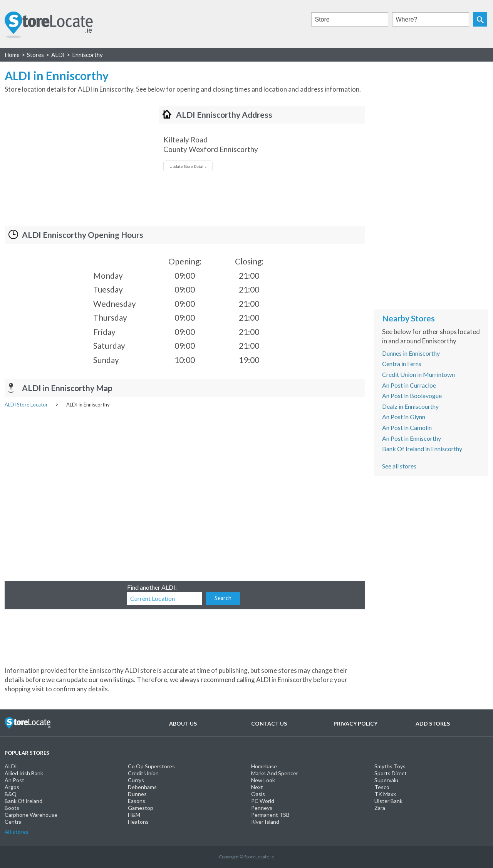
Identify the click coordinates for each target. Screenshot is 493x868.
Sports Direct (391, 773)
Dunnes (137, 794)
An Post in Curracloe (409, 385)
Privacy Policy (355, 723)
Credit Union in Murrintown (418, 374)
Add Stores (433, 723)
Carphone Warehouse (31, 815)
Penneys (262, 808)
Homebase (264, 766)
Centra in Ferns (402, 364)
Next (257, 787)
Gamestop (141, 808)
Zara (380, 808)
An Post (14, 780)
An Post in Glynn (404, 417)
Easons (137, 801)
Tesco (382, 787)
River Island (265, 822)
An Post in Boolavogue (412, 396)
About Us (183, 723)
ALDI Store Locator (26, 405)
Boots (12, 808)
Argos (12, 787)
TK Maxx (385, 794)
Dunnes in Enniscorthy (411, 353)
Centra (13, 822)
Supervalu (386, 780)
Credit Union (143, 773)
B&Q (11, 794)
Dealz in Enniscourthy (410, 406)
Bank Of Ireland (23, 801)
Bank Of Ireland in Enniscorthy (422, 449)
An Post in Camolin (407, 427)
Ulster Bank (388, 801)
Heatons (138, 822)
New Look (263, 780)
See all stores (399, 466)
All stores (17, 832)
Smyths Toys (390, 766)
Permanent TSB (270, 815)
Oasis (258, 794)
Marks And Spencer (275, 773)
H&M (134, 815)
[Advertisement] (69, 160)
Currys (136, 780)
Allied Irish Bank (24, 773)
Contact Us (269, 723)
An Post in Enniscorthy (412, 438)
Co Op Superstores (151, 766)
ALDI (11, 766)
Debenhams (142, 787)
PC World (263, 801)
